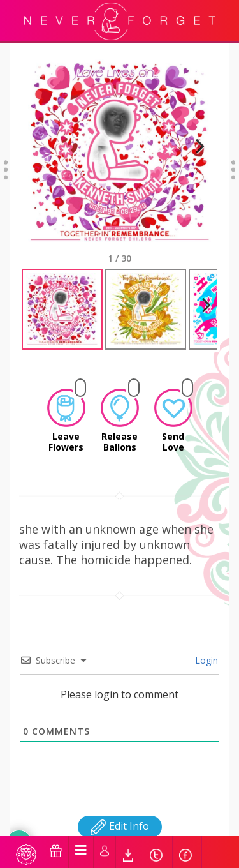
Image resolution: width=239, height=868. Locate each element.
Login (205, 649)
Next (195, 150)
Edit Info (120, 814)
